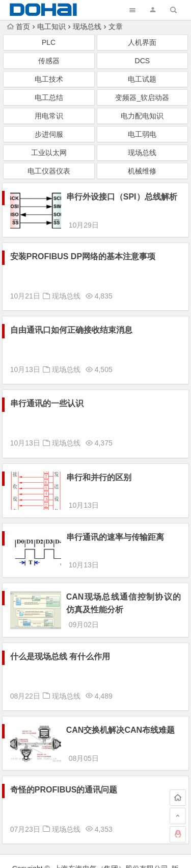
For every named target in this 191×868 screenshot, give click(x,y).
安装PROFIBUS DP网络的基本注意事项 (83, 247)
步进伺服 (49, 134)
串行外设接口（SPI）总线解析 (122, 197)
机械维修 (142, 171)
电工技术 (49, 79)
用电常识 (49, 116)
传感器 (49, 61)
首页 (19, 27)
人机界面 (142, 42)
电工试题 (142, 79)
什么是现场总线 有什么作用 (60, 620)
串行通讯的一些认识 (47, 394)
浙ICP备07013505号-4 (95, 851)
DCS (143, 61)
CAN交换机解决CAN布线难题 (120, 693)
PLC (49, 42)
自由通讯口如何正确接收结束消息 (71, 321)
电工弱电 (142, 134)
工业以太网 (49, 153)
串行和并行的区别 (99, 468)
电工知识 (51, 27)
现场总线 (87, 27)
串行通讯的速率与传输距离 (115, 519)
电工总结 (49, 97)
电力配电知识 (142, 116)
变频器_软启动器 (142, 97)
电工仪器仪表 (49, 171)
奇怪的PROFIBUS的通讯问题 (64, 744)
